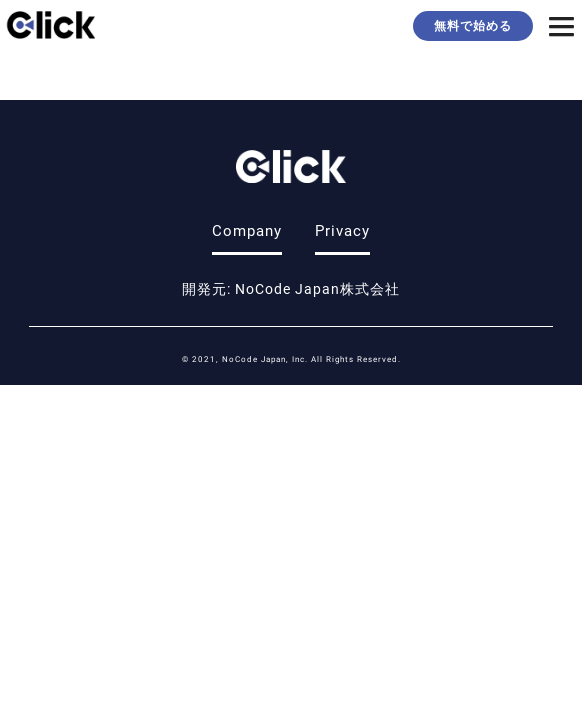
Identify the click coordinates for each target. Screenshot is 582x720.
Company (247, 230)
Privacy (342, 230)
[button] (561, 29)
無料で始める (473, 25)
